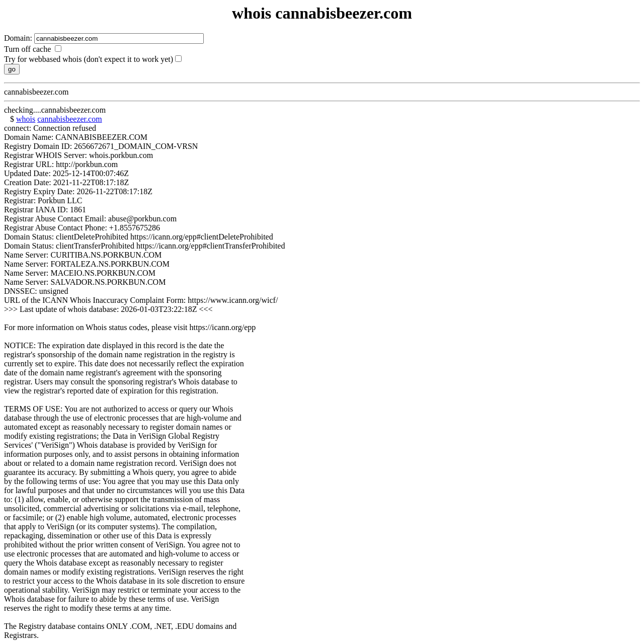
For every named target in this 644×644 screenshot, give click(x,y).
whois (26, 119)
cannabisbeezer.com (69, 119)
